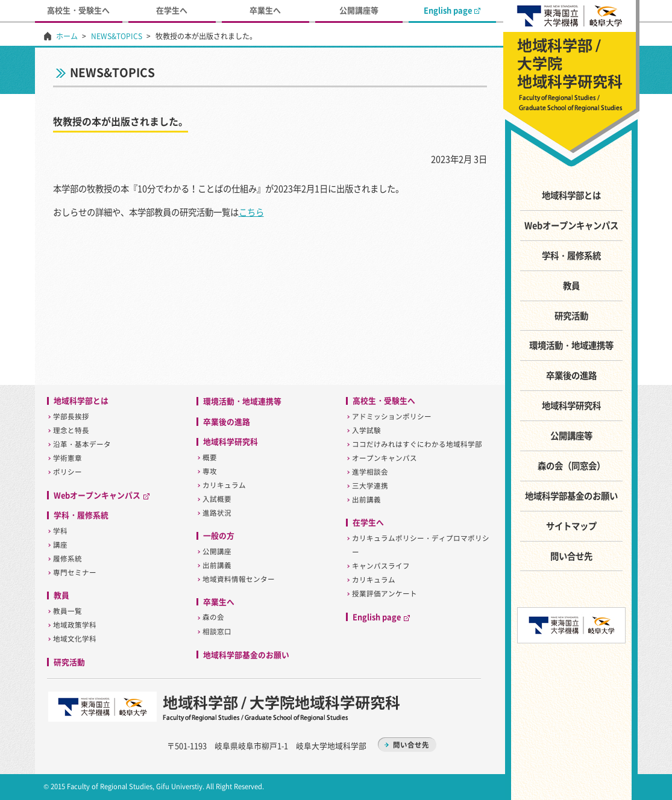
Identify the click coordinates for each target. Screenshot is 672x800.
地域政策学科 (75, 625)
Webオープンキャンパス (571, 225)
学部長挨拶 (71, 417)
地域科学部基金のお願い (571, 496)
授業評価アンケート (385, 594)
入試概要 (217, 499)
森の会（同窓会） (571, 466)
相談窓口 (217, 632)
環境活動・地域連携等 (571, 345)
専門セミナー (75, 573)
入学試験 (366, 430)
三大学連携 (370, 486)
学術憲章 (68, 458)
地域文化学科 (75, 639)
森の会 (213, 617)
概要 (210, 458)
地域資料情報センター (239, 579)
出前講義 (217, 565)
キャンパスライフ (381, 566)
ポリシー (68, 472)
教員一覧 (68, 611)
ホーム (67, 36)
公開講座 (217, 552)
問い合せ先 (571, 556)
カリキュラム (224, 485)
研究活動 (571, 316)
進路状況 (217, 513)
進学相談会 (370, 472)
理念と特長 (71, 430)
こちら (251, 212)
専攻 (210, 471)
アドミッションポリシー (392, 417)
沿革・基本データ (82, 444)
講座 (60, 545)
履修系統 (68, 559)
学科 (60, 531)
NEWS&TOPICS (117, 36)
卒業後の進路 (571, 375)
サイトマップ (571, 526)
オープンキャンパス (385, 458)
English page (452, 10)
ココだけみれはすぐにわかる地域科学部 (417, 444)
